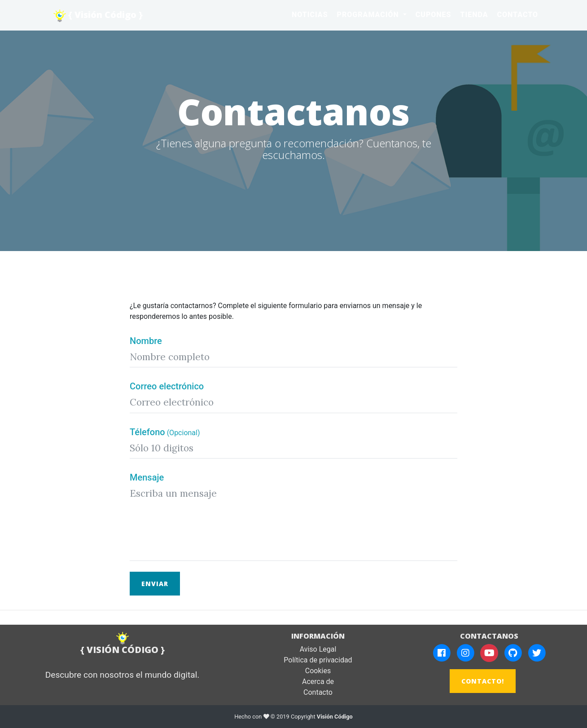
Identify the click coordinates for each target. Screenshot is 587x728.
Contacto (518, 15)
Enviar (155, 584)
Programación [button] (369, 15)
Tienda (474, 15)
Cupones (434, 15)
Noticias (310, 15)
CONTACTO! (483, 681)
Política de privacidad (318, 660)
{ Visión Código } (98, 15)
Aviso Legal (318, 649)
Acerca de (318, 682)
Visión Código (335, 717)
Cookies (318, 671)
